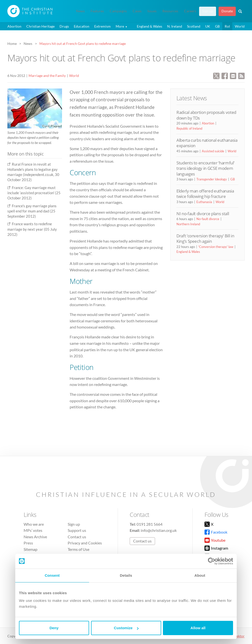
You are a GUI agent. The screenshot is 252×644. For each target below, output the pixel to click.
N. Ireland (175, 26)
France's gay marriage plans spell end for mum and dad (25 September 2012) (32, 211)
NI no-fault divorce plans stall (203, 214)
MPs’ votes (33, 530)
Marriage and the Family (47, 76)
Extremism (102, 26)
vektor (240, 636)
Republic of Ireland (189, 128)
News (80, 11)
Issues (152, 11)
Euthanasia (204, 202)
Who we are (34, 524)
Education (82, 26)
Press (28, 543)
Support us (77, 530)
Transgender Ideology (212, 179)
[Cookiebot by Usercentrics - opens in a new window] (212, 561)
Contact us (77, 537)
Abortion (14, 26)
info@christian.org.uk (159, 530)
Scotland (194, 26)
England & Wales (150, 26)
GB (217, 26)
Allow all (198, 628)
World (240, 26)
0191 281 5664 (150, 524)
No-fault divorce (208, 219)
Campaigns (118, 11)
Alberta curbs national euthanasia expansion (207, 143)
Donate (227, 11)
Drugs (64, 26)
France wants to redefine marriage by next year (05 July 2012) (32, 229)
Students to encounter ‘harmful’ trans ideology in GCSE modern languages (205, 168)
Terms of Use (79, 549)
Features (97, 11)
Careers (190, 11)
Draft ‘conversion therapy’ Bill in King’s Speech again (205, 238)
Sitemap (31, 549)
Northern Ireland (188, 224)
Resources (170, 11)
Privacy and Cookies (85, 543)
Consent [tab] (52, 575)
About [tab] (200, 575)
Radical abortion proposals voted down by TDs (206, 115)
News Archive (35, 537)
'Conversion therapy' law (216, 247)
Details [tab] (126, 575)
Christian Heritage (40, 26)
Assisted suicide (213, 151)
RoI (227, 26)
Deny (54, 628)
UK (208, 26)
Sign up (208, 11)
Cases (137, 11)
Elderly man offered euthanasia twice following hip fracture (205, 194)
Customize (126, 628)
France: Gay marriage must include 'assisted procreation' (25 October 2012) (34, 193)
